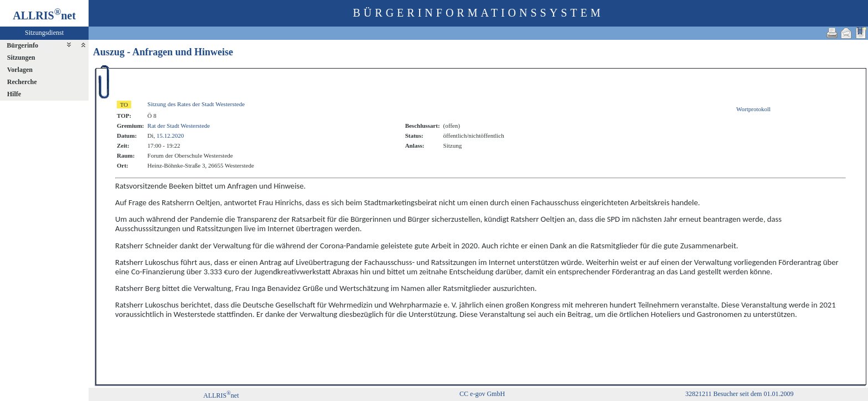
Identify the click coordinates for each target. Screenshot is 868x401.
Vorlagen (20, 70)
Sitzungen (21, 58)
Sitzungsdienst (44, 33)
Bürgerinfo (22, 45)
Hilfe (14, 94)
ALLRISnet (221, 395)
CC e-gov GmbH (482, 394)
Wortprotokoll (753, 109)
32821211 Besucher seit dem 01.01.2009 (740, 394)
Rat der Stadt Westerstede (179, 126)
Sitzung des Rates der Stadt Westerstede (196, 104)
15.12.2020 (170, 136)
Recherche (22, 82)
